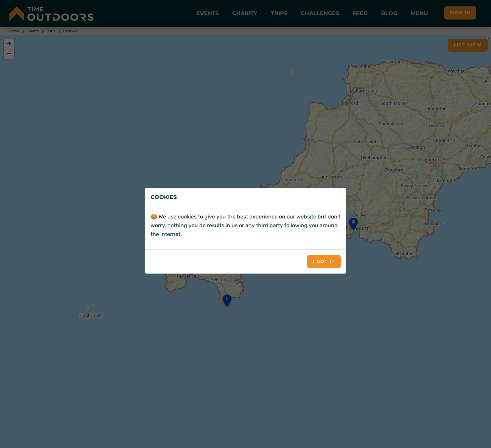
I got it (324, 261)
